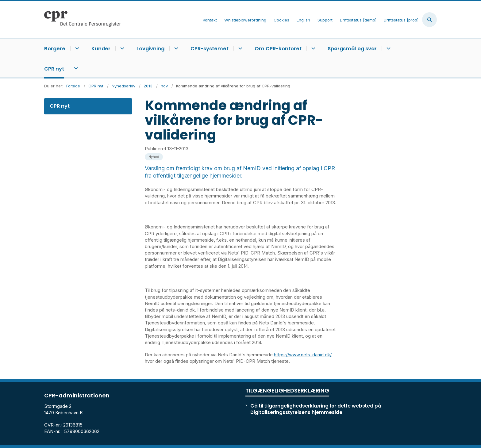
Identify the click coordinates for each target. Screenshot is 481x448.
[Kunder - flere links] (121, 48)
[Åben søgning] (429, 20)
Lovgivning (150, 49)
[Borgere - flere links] (76, 48)
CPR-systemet (210, 49)
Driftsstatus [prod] (401, 20)
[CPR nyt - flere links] (75, 68)
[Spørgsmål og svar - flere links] (388, 48)
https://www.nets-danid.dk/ (303, 355)
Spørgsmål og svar (352, 49)
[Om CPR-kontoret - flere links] (312, 48)
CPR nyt (54, 69)
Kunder (101, 49)
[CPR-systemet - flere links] (239, 48)
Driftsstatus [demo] (358, 20)
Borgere (55, 49)
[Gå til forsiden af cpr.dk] (83, 20)
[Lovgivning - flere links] (175, 48)
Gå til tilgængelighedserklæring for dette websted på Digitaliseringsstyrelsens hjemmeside (316, 409)
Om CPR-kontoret (278, 49)
